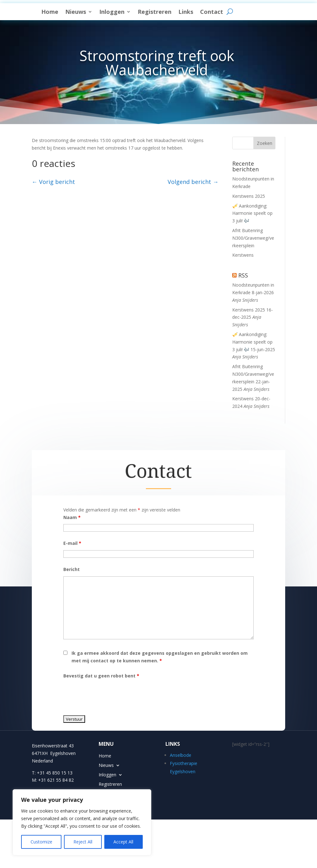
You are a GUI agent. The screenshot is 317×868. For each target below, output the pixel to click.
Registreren (226, 12)
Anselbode (181, 775)
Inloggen (183, 12)
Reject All (83, 842)
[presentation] (111, 715)
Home (121, 12)
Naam (72, 537)
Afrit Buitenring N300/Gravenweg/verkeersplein (253, 258)
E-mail (72, 563)
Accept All (123, 842)
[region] (82, 822)
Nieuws (147, 12)
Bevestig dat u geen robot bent (101, 696)
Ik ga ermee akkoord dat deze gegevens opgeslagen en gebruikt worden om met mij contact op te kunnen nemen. (160, 677)
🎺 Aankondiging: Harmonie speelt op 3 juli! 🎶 (252, 234)
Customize (41, 842)
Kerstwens (243, 275)
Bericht (72, 589)
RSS (243, 295)
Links (257, 12)
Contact (124, 22)
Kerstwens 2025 (249, 216)
